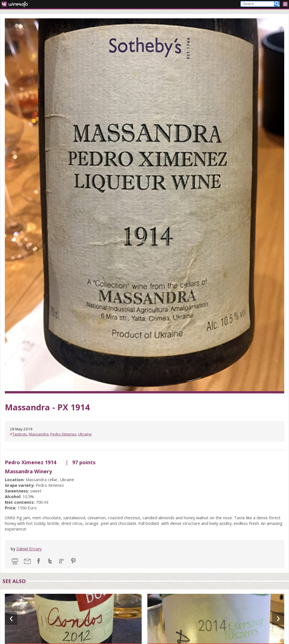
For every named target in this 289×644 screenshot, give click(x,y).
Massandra (39, 434)
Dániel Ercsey (29, 549)
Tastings (20, 434)
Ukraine (85, 434)
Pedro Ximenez (63, 434)
